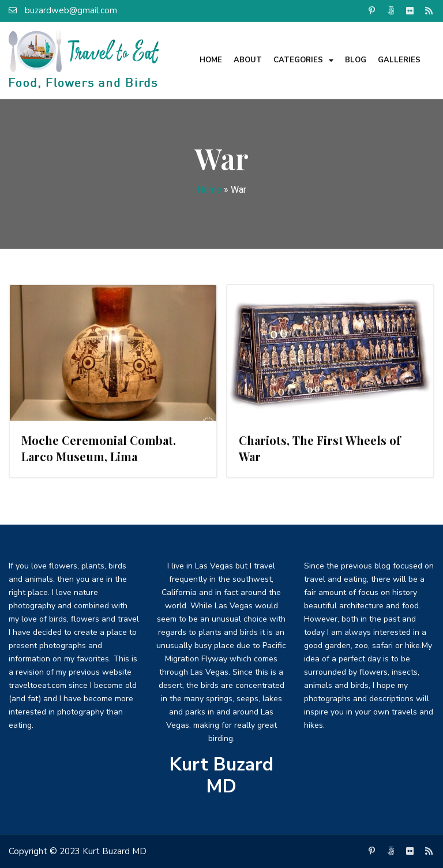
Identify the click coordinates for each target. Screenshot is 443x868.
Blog (356, 60)
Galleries (399, 60)
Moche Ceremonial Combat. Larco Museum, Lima (99, 448)
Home (211, 60)
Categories (303, 60)
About (248, 60)
